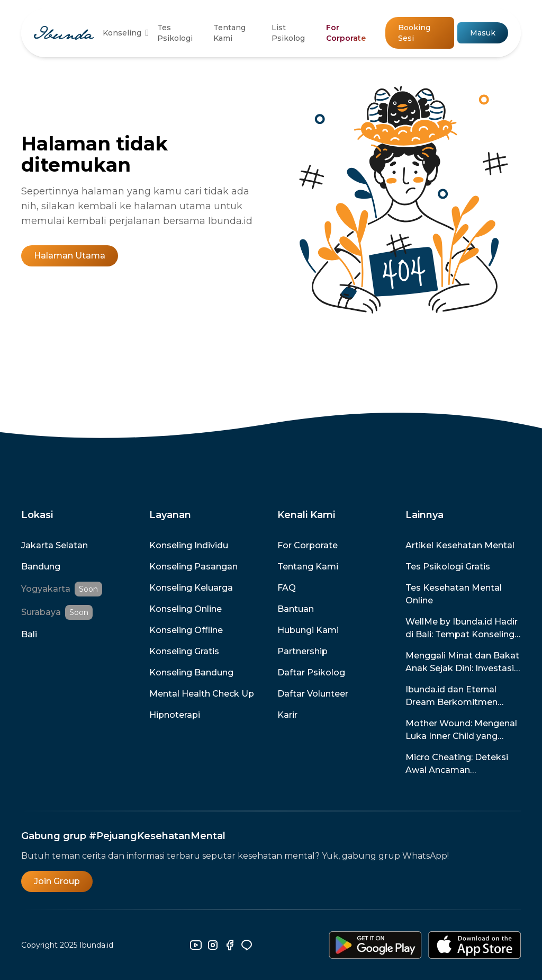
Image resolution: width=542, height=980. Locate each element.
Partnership (302, 651)
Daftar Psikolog (311, 672)
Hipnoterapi (175, 715)
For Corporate (346, 33)
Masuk (483, 33)
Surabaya (41, 612)
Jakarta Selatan (55, 545)
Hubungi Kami (308, 630)
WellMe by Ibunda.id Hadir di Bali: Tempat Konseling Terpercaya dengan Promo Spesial (463, 629)
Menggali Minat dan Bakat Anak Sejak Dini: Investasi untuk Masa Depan (462, 663)
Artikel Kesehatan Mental (460, 545)
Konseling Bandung (191, 672)
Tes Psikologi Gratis (448, 567)
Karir (287, 715)
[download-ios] (475, 945)
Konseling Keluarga (191, 588)
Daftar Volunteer (313, 694)
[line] (247, 945)
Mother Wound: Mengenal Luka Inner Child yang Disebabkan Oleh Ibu (461, 730)
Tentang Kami (229, 33)
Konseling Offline (186, 630)
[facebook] (230, 945)
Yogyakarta (46, 589)
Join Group (57, 881)
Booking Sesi (414, 33)
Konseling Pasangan (193, 567)
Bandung (41, 567)
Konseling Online (186, 609)
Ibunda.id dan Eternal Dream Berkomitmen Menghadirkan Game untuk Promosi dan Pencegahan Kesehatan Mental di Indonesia (457, 697)
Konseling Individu (189, 545)
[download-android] (375, 945)
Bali (29, 634)
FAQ (287, 588)
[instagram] (213, 945)
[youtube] (196, 945)
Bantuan (296, 609)
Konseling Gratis (184, 651)
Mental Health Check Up (202, 694)
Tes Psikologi (175, 33)
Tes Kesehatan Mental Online (454, 594)
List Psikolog (288, 33)
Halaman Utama (70, 256)
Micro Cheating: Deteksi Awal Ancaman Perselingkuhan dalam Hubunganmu (457, 764)
